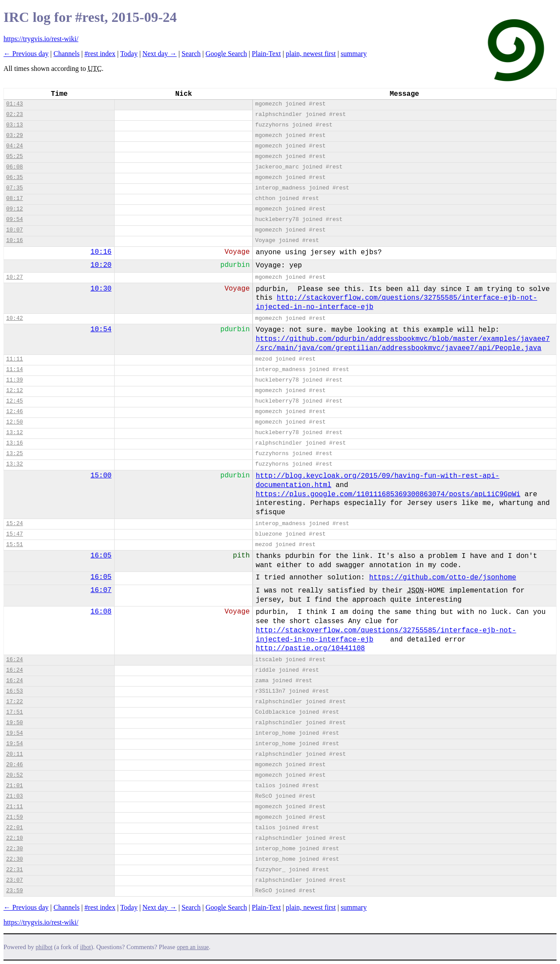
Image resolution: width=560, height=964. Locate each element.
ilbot (86, 947)
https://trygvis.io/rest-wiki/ (41, 39)
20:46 (14, 765)
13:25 (14, 454)
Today (129, 54)
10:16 (14, 240)
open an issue (193, 947)
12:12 (14, 391)
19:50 (14, 723)
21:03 (14, 796)
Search (191, 54)
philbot (44, 947)
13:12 (14, 433)
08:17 (14, 198)
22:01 (14, 828)
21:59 (14, 817)
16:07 (101, 590)
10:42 (14, 318)
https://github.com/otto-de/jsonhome (443, 578)
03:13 (14, 125)
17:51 (14, 712)
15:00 (101, 476)
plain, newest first (311, 54)
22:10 (14, 838)
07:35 (14, 188)
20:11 (14, 754)
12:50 (14, 422)
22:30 (14, 849)
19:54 (14, 733)
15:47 (14, 534)
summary (354, 54)
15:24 (14, 524)
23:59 (14, 891)
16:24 (14, 660)
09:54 (14, 219)
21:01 (14, 786)
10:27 (14, 277)
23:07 (14, 880)
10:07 (14, 230)
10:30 (101, 289)
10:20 (101, 265)
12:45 (14, 401)
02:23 (14, 114)
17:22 (14, 702)
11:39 (14, 380)
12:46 (14, 412)
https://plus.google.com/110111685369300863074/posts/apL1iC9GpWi (388, 494)
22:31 (14, 870)
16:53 (14, 691)
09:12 (14, 209)
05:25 (14, 156)
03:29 (14, 135)
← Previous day (26, 54)
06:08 (14, 167)
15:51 (14, 545)
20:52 (14, 775)
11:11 (14, 359)
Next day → (160, 54)
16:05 (101, 556)
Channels (66, 54)
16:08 (101, 612)
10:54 (101, 330)
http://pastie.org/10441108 (311, 649)
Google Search (226, 54)
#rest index (100, 54)
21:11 (14, 807)
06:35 (14, 177)
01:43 (14, 104)
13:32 (14, 464)
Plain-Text (266, 54)
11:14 (14, 370)
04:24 (14, 146)
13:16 (14, 443)
